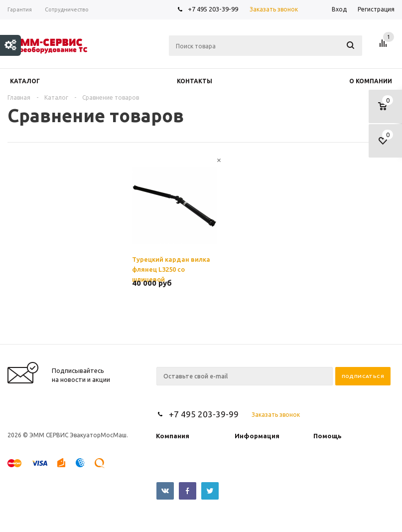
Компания (173, 436)
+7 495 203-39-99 (213, 9)
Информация (257, 436)
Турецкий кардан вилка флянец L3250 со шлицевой (171, 267)
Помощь (328, 436)
